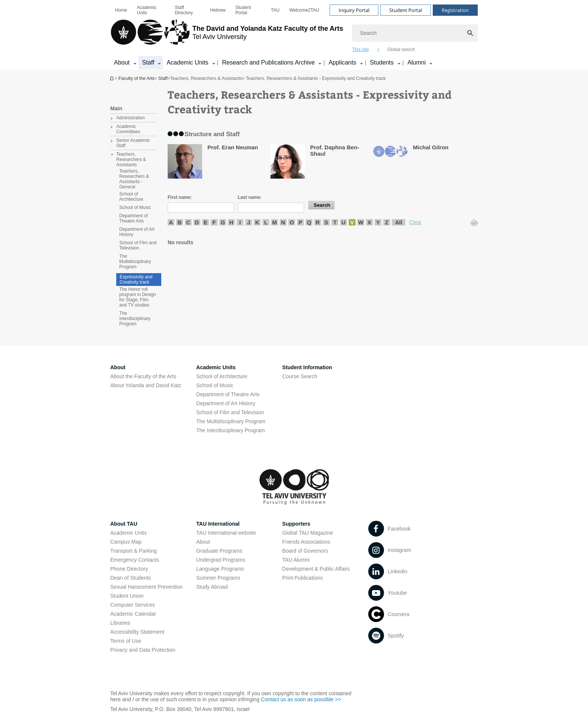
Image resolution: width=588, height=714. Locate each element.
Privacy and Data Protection (143, 650)
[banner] (294, 35)
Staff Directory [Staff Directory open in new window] (184, 10)
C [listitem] (188, 222)
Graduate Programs (219, 551)
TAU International (218, 524)
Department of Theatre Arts (228, 394)
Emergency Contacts (135, 560)
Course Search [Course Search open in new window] (300, 376)
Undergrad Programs (221, 560)
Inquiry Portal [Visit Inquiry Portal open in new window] (354, 10)
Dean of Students (130, 578)
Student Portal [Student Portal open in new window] (243, 10)
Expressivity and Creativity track (136, 280)
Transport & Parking (133, 551)
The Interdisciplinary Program (230, 430)
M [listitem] (275, 222)
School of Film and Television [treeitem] (138, 245)
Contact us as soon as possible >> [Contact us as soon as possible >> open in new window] (301, 699)
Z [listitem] (386, 222)
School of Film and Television (230, 412)
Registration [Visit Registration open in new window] (455, 10)
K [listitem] (257, 222)
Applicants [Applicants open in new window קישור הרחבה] (342, 62)
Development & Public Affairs (316, 569)
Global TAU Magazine (308, 533)
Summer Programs (218, 578)
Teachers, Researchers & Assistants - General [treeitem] (134, 179)
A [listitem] (171, 222)
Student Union (127, 596)
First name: (180, 197)
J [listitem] (249, 222)
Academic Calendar (133, 614)
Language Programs (220, 569)
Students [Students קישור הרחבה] (382, 62)
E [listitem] (205, 222)
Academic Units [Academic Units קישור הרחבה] (187, 62)
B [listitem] (180, 222)
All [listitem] (398, 222)
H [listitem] (232, 222)
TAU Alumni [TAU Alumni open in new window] (296, 560)
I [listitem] (240, 222)
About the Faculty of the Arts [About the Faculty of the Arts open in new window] (143, 376)
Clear (415, 222)
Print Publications (303, 578)
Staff (163, 78)
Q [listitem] (309, 222)
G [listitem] (223, 222)
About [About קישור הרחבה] (122, 62)
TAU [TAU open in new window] (275, 10)
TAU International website (226, 533)
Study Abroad (212, 587)
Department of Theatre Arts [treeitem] (133, 218)
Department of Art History (226, 403)
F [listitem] (214, 222)
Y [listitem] (378, 222)
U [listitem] (344, 222)
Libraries (120, 623)
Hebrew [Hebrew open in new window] (218, 10)
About (203, 542)
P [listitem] (300, 222)
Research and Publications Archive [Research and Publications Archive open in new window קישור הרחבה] (268, 62)
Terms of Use (126, 641)
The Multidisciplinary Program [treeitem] (135, 262)
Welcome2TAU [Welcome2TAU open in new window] (304, 10)
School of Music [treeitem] (135, 207)
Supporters (296, 524)
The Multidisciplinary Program (231, 421)
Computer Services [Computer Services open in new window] (133, 605)
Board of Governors (305, 551)
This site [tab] (361, 50)
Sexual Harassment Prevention (146, 587)
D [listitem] (197, 222)
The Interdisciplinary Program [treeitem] (135, 319)
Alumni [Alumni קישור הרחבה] (416, 62)
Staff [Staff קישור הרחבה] (148, 62)
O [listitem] (292, 222)
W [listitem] (361, 222)
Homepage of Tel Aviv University (112, 78)
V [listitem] (352, 222)
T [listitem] (335, 222)
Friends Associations (306, 542)
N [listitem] (283, 222)
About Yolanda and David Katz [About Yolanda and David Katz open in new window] (146, 385)
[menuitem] (121, 10)
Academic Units (147, 10)
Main (116, 108)
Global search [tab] (401, 50)
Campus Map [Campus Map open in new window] (126, 542)
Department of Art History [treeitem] (137, 232)
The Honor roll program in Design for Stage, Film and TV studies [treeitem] (138, 297)
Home (121, 10)
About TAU (124, 524)
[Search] (415, 33)
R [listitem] (318, 222)
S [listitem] (326, 222)
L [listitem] (266, 222)
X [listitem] (369, 222)
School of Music (215, 385)
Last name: (250, 197)
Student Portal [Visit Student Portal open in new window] (406, 10)
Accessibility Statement (137, 632)
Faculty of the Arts (136, 78)
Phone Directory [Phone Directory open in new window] (129, 569)
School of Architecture (222, 376)
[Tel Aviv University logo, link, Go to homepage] (227, 36)
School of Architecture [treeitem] (131, 197)
